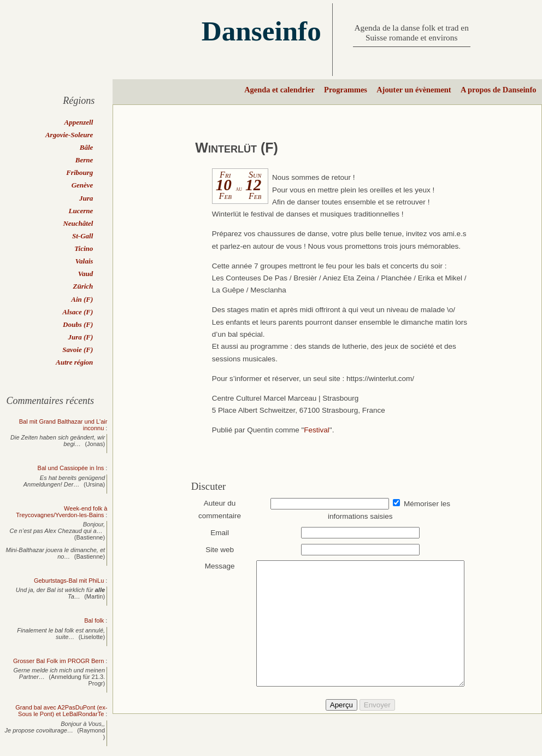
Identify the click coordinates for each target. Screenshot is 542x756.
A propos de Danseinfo (498, 90)
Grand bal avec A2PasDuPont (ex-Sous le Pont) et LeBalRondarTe (61, 711)
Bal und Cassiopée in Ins (71, 468)
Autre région (74, 362)
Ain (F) (82, 299)
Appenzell (79, 122)
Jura (86, 198)
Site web (215, 550)
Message (214, 566)
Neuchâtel (78, 223)
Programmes (346, 90)
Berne (84, 160)
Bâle (87, 147)
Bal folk (94, 620)
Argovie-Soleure (69, 135)
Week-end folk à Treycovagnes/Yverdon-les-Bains (61, 512)
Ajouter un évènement (414, 90)
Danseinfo (261, 31)
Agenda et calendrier (279, 90)
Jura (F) (80, 337)
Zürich (83, 286)
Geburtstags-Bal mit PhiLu (69, 581)
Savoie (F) (78, 350)
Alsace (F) (78, 312)
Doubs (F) (78, 324)
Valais (84, 261)
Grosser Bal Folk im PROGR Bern (58, 661)
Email (215, 533)
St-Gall (83, 236)
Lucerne (81, 211)
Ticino (84, 248)
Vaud (86, 274)
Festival (317, 430)
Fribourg (79, 172)
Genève (83, 185)
